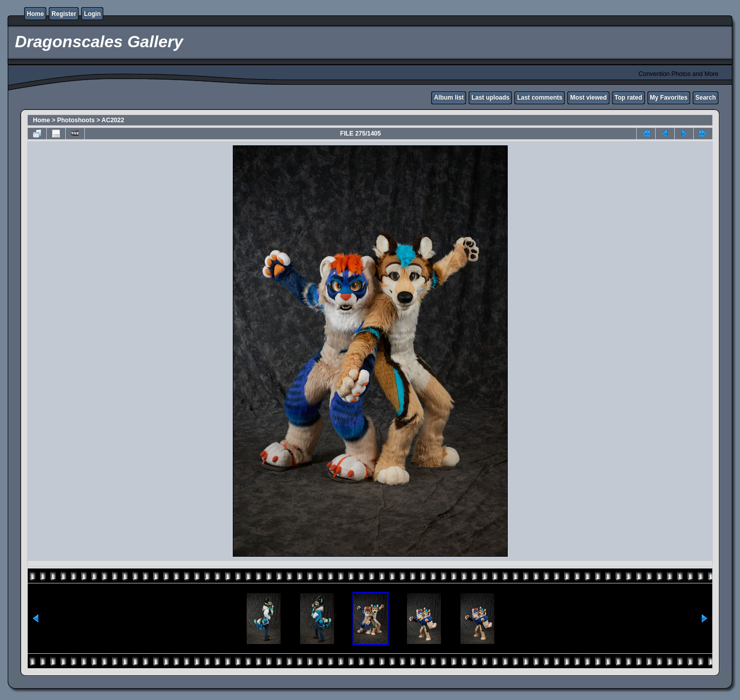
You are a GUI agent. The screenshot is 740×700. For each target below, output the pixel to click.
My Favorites (669, 98)
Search (706, 98)
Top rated (628, 98)
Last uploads (490, 98)
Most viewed (588, 98)
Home (35, 14)
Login (92, 14)
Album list (449, 98)
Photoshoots (76, 120)
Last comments (540, 98)
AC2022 (113, 120)
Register (64, 14)
